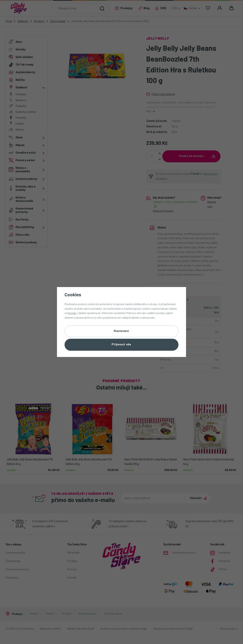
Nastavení (121, 331)
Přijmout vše (121, 345)
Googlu (72, 313)
